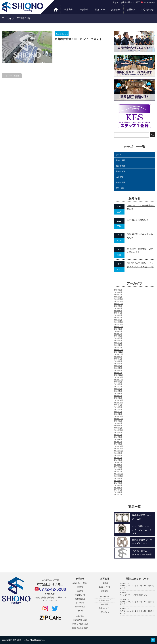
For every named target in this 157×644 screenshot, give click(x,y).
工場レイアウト (105, 587)
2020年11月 (118, 416)
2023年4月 (118, 366)
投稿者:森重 (121, 166)
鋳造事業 (80, 587)
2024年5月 (118, 338)
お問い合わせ (147, 9)
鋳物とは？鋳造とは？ (80, 624)
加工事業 (80, 591)
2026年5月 (118, 290)
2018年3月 (118, 467)
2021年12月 (118, 400)
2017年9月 (118, 478)
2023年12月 (118, 350)
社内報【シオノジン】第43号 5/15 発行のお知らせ (137, 587)
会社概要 (131, 9)
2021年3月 (118, 412)
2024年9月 (118, 329)
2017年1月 (118, 494)
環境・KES (100, 9)
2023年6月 (118, 361)
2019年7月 (118, 435)
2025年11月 (118, 301)
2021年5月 (118, 407)
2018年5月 (118, 462)
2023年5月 (118, 363)
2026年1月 (118, 297)
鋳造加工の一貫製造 (80, 583)
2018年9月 (118, 453)
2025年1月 (118, 320)
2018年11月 (118, 448)
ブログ (119, 155)
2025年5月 (118, 311)
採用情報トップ (105, 600)
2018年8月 (118, 455)
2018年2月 (118, 469)
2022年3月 (118, 396)
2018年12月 (118, 446)
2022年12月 (118, 375)
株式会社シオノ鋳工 (21, 640)
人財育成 (119, 177)
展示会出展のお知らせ (138, 220)
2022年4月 (118, 393)
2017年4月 (118, 490)
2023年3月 (118, 368)
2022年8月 (118, 384)
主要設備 (84, 9)
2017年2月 (118, 492)
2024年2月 (118, 345)
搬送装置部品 (80, 607)
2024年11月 (118, 324)
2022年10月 (118, 380)
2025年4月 (118, 313)
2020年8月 (118, 421)
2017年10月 (118, 476)
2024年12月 (118, 322)
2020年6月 (118, 426)
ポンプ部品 (80, 603)
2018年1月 (118, 471)
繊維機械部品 (80, 599)
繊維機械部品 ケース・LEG (142, 517)
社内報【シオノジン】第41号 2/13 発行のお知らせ (137, 612)
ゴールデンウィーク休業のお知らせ (133, 595)
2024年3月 (118, 343)
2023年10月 (118, 354)
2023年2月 (118, 370)
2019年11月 (118, 430)
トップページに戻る (12, 76)
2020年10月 (118, 419)
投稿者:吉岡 (121, 160)
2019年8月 (118, 432)
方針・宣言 (120, 188)
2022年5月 (118, 391)
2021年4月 (118, 409)
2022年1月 (118, 398)
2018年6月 (118, 460)
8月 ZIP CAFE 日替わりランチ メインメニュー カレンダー (140, 267)
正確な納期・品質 (80, 620)
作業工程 (105, 591)
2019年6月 (118, 437)
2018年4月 (118, 465)
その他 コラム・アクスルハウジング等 (142, 553)
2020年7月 (118, 423)
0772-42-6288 (50, 589)
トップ (56, 10)
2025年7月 (118, 306)
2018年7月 (118, 458)
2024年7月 (118, 334)
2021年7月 (118, 405)
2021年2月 (118, 414)
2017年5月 (118, 488)
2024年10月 (118, 327)
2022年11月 (118, 377)
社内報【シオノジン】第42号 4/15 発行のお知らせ (137, 603)
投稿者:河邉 (121, 171)
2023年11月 (118, 352)
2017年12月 (118, 474)
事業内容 (69, 9)
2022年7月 (118, 386)
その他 (80, 611)
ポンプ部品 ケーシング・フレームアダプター (142, 530)
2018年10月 (118, 451)
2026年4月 (118, 292)
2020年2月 (118, 428)
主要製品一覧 (80, 595)
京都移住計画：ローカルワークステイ (78, 39)
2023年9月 (118, 357)
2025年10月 (118, 304)
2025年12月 (118, 299)
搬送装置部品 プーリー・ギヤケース (142, 541)
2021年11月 (118, 403)
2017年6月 (118, 485)
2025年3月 (118, 315)
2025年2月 (118, 317)
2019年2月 (118, 442)
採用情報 (116, 9)
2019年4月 (118, 439)
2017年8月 (118, 481)
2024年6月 (118, 336)
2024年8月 (118, 331)
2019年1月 (118, 444)
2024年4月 (118, 340)
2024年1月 (118, 347)
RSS (153, 640)
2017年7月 (118, 483)
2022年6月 (118, 389)
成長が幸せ (80, 616)
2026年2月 (118, 294)
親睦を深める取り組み (80, 628)
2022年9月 (118, 382)
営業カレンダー (105, 608)
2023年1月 (118, 373)
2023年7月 (118, 359)
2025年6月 (118, 308)
